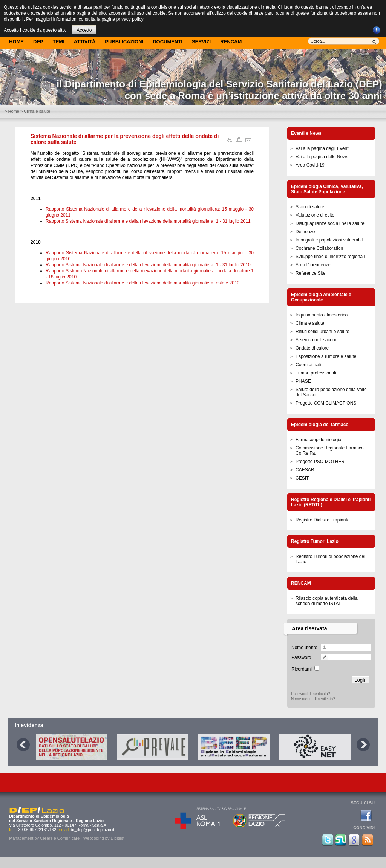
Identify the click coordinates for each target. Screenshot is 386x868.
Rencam (231, 42)
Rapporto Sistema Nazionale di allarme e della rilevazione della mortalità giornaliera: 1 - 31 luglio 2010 (148, 265)
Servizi (201, 42)
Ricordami (302, 669)
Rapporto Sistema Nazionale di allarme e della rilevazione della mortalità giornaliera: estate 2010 (142, 283)
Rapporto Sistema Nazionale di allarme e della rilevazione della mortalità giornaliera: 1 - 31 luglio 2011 (148, 221)
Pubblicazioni (124, 42)
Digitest (117, 838)
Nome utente (304, 648)
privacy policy (130, 19)
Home (16, 42)
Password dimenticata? (310, 694)
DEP (38, 42)
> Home (12, 111)
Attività (85, 42)
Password (301, 657)
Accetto (84, 30)
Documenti (168, 42)
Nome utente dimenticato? (313, 699)
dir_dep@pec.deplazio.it (92, 830)
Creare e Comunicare (60, 838)
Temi (59, 42)
